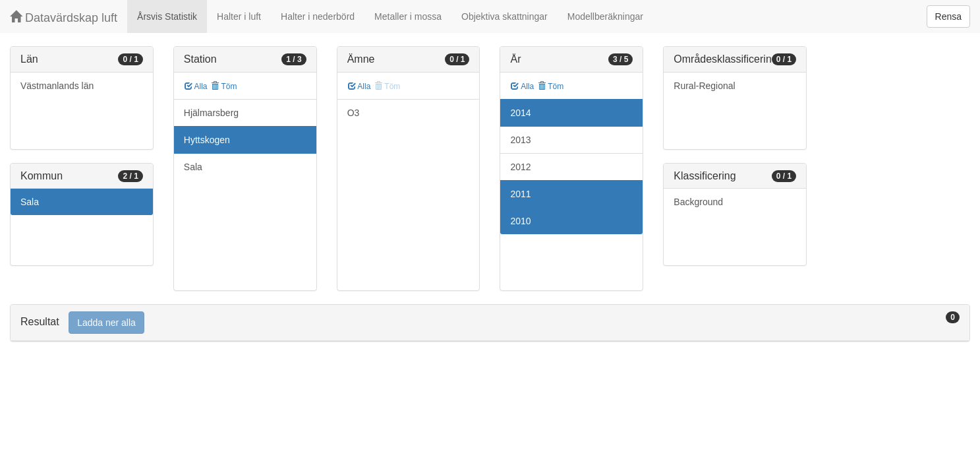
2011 (520, 194)
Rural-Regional (704, 86)
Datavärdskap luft (64, 17)
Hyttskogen (207, 140)
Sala (30, 202)
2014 (520, 113)
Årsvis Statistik (167, 16)
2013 (520, 140)
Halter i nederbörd (318, 16)
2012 (520, 167)
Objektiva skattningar (504, 16)
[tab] (490, 323)
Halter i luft (239, 16)
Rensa (948, 16)
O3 (354, 113)
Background (698, 202)
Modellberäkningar (605, 16)
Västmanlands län (57, 86)
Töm (224, 86)
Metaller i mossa (408, 16)
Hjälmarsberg (211, 113)
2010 (520, 221)
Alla (196, 86)
